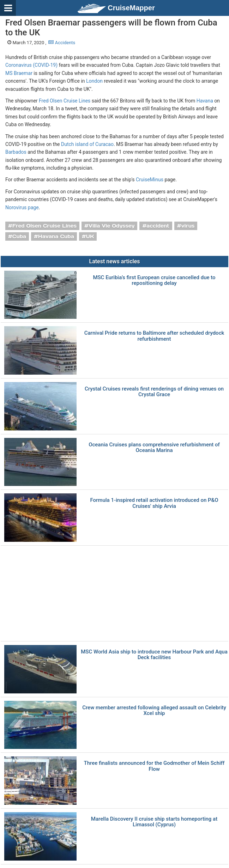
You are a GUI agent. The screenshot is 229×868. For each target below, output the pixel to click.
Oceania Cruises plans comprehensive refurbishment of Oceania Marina (154, 448)
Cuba (19, 236)
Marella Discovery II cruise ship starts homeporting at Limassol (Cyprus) (154, 822)
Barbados (16, 152)
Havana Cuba (56, 236)
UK (90, 236)
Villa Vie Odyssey (112, 226)
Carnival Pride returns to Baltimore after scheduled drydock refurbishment (154, 336)
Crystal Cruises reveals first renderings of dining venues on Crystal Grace (154, 392)
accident (158, 226)
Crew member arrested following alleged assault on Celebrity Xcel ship (154, 711)
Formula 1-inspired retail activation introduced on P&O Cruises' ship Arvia (154, 503)
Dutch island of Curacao (87, 144)
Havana (205, 101)
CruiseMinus (150, 180)
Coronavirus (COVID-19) (31, 65)
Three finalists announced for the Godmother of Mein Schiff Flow (154, 766)
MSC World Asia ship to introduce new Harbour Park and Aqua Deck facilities (154, 655)
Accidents (62, 43)
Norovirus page (22, 207)
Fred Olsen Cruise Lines (65, 101)
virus (188, 226)
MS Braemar (19, 73)
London (94, 81)
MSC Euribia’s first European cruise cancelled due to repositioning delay (154, 280)
